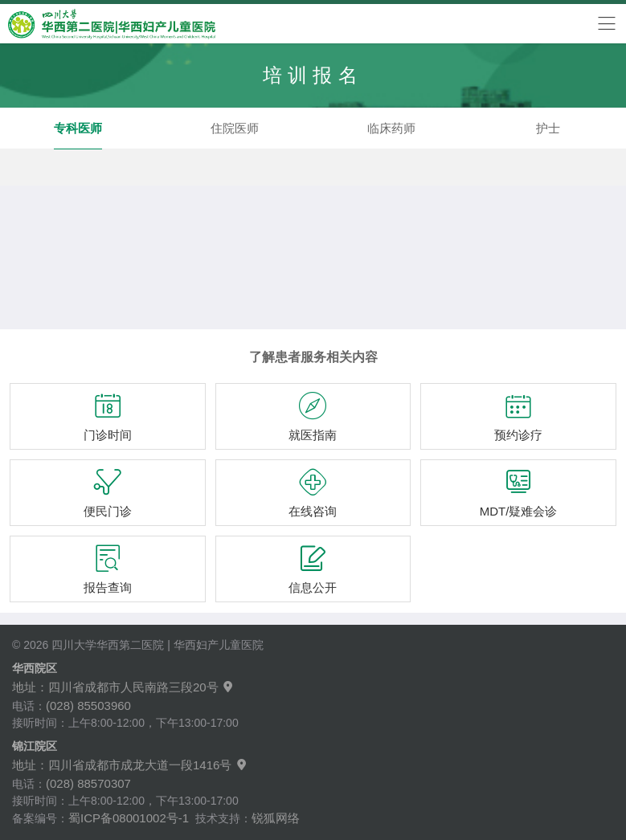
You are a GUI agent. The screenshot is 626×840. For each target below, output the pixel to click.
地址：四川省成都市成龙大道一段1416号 (130, 765)
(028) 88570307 (88, 783)
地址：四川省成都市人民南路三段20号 (123, 687)
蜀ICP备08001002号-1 (129, 818)
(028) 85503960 (88, 705)
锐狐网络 (276, 818)
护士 (548, 128)
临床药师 (391, 128)
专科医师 (78, 128)
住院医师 (235, 128)
